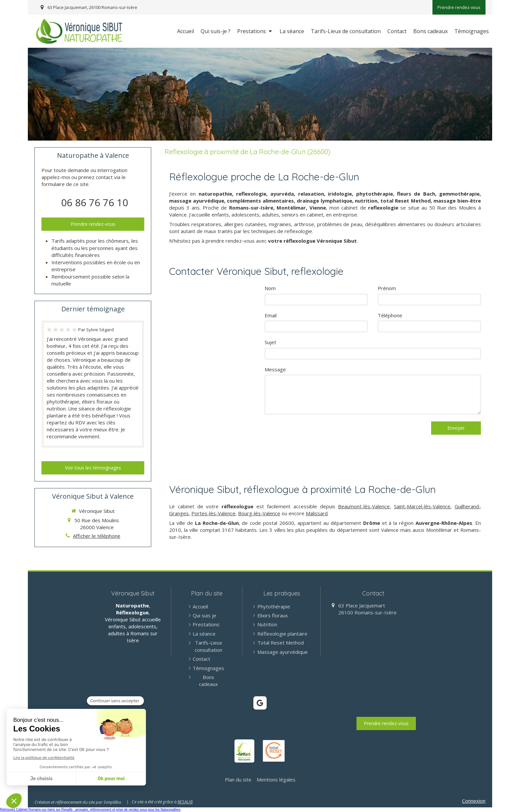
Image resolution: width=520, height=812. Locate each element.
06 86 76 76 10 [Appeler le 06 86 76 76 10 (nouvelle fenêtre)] (95, 202)
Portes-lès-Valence (213, 513)
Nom (270, 288)
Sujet (270, 342)
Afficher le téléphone (97, 536)
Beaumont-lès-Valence (364, 506)
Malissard (317, 513)
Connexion (474, 801)
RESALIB (185, 802)
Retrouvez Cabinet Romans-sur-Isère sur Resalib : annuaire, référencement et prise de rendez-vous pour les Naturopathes (90, 810)
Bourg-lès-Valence (259, 513)
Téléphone (390, 315)
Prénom (387, 288)
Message (275, 369)
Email (271, 315)
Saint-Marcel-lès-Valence (422, 506)
